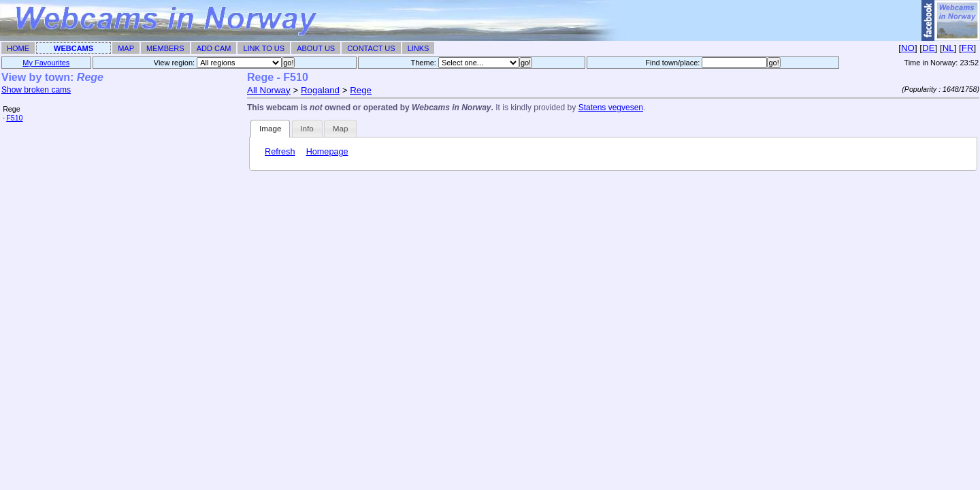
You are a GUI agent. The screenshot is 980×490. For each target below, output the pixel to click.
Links (419, 48)
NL (948, 48)
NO (908, 48)
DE (929, 48)
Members (165, 48)
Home (18, 48)
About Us (316, 48)
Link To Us (264, 48)
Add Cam (214, 48)
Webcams (73, 48)
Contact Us (371, 48)
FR (968, 48)
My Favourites (46, 63)
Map (126, 48)
